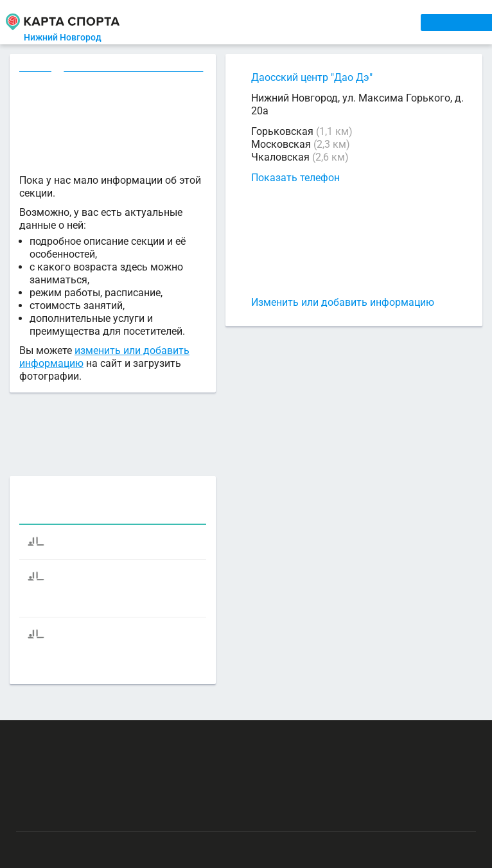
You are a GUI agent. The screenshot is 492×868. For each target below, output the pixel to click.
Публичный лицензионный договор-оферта (109, 803)
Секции (36, 69)
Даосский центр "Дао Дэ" (312, 77)
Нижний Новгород (74, 37)
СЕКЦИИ (209, 22)
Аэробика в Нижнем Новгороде (136, 69)
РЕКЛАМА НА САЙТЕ (78, 728)
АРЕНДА (254, 22)
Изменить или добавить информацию (343, 302)
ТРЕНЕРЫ (302, 22)
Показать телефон (295, 178)
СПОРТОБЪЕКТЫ (371, 22)
